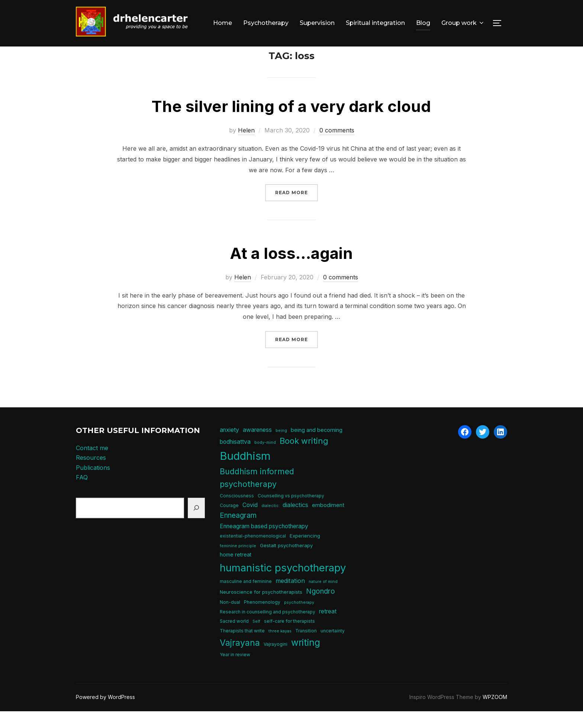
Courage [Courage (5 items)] (229, 522)
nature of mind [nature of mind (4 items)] (323, 598)
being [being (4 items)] (281, 447)
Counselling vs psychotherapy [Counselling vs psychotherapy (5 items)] (291, 512)
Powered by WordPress (105, 714)
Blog (423, 23)
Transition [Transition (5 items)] (306, 647)
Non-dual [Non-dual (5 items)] (230, 619)
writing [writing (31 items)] (306, 659)
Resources (91, 474)
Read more (297, 209)
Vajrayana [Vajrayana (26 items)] (240, 659)
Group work (463, 23)
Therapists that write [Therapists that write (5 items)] (242, 647)
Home (223, 23)
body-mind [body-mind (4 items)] (265, 459)
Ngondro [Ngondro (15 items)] (321, 608)
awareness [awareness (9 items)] (257, 446)
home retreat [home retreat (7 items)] (236, 571)
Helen (246, 147)
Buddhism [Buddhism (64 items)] (245, 473)
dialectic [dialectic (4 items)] (270, 522)
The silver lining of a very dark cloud (291, 123)
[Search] (196, 525)
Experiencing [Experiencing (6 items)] (305, 552)
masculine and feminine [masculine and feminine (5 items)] (246, 598)
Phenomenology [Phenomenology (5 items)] (262, 619)
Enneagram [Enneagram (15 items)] (238, 532)
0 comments (337, 147)
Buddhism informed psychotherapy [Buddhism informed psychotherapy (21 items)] (257, 494)
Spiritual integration (375, 23)
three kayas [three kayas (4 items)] (280, 648)
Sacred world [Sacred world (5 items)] (234, 638)
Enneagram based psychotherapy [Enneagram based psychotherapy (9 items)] (264, 543)
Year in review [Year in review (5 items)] (235, 671)
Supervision (317, 23)
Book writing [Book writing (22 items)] (304, 458)
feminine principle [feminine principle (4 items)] (238, 562)
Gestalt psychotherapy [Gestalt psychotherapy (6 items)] (286, 562)
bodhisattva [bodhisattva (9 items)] (235, 458)
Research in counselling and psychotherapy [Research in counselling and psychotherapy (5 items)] (268, 628)
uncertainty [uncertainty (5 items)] (333, 647)
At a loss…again (291, 270)
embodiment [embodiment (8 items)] (328, 522)
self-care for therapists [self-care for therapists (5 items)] (289, 638)
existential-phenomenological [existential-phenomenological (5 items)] (253, 553)
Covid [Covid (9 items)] (250, 522)
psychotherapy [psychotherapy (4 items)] (299, 619)
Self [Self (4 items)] (256, 638)
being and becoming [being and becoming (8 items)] (317, 446)
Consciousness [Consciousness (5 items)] (237, 512)
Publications (93, 484)
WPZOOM (495, 714)
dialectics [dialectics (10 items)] (295, 522)
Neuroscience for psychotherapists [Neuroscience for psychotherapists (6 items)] (261, 609)
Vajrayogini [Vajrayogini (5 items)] (276, 660)
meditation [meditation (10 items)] (290, 597)
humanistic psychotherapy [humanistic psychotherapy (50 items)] (283, 584)
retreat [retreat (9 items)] (328, 628)
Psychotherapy (266, 23)
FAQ (82, 494)
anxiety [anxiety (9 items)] (229, 446)
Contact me (92, 464)
